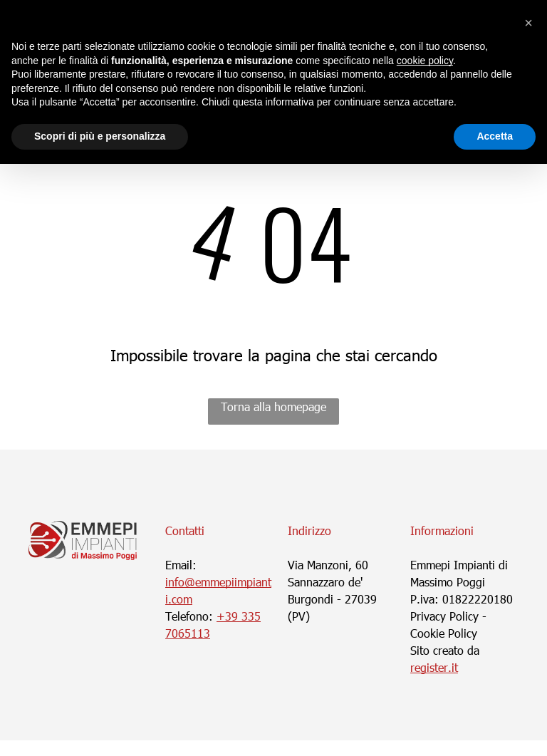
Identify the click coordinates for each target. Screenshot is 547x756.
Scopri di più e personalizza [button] (100, 136)
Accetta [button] (495, 136)
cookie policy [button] (425, 61)
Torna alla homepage (273, 407)
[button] (528, 23)
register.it (434, 667)
